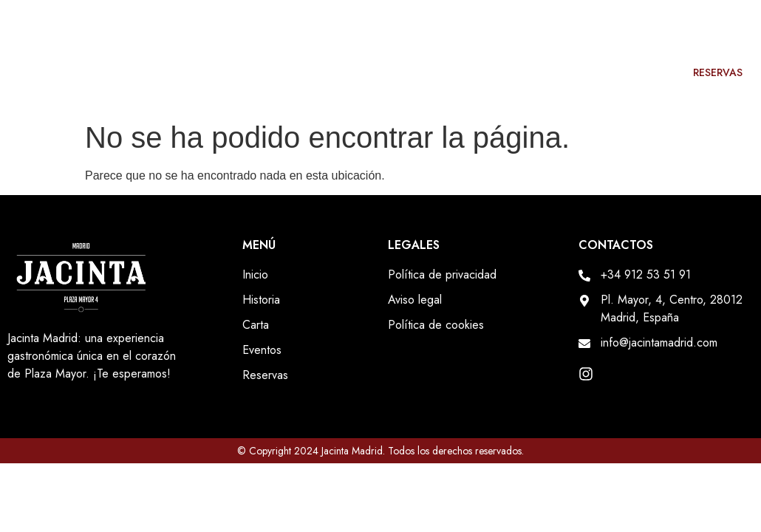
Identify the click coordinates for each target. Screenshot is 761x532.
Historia (477, 72)
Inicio (399, 72)
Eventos (632, 72)
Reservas (718, 72)
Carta (554, 72)
